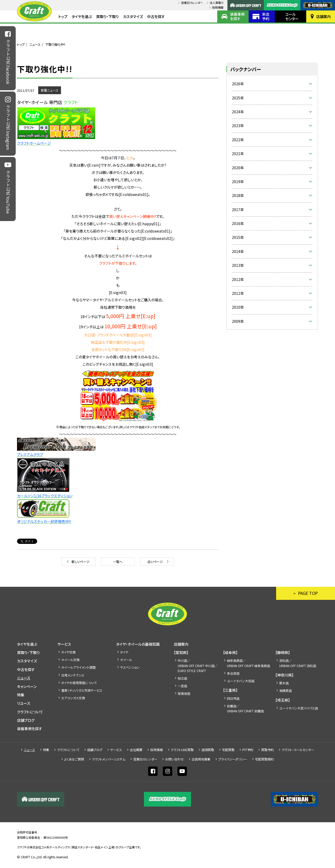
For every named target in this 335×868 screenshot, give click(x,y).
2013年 (238, 265)
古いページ (155, 562)
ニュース (35, 44)
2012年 (238, 279)
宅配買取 (228, 750)
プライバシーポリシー (233, 759)
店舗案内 (323, 16)
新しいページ (80, 562)
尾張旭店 (184, 693)
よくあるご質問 (74, 759)
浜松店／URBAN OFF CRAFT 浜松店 (298, 663)
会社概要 (136, 750)
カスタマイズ (133, 16)
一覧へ (118, 562)
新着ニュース (50, 90)
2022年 (238, 140)
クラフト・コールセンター (298, 750)
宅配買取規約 (264, 759)
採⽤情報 (218, 7)
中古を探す (156, 16)
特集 (21, 695)
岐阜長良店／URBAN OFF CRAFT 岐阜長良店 (249, 663)
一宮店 (182, 686)
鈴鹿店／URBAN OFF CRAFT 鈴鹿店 (245, 708)
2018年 (238, 195)
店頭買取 (208, 750)
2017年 (238, 210)
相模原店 (286, 691)
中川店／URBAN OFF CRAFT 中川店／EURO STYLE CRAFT (198, 665)
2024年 (238, 112)
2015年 (238, 237)
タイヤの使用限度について (79, 683)
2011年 (238, 293)
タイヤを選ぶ (82, 16)
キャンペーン (27, 686)
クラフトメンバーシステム (109, 759)
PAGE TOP (308, 593)
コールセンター (292, 16)
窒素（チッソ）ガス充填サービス (82, 690)
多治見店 (233, 673)
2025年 (238, 98)
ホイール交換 (70, 660)
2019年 (238, 182)
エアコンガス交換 (73, 698)
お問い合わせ (174, 759)
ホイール (126, 660)
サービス (64, 644)
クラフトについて (30, 712)
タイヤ (124, 652)
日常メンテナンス (73, 675)
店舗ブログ (26, 720)
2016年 (238, 223)
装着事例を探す (237, 16)
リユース (24, 703)
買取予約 (267, 750)
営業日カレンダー (192, 3)
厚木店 (284, 683)
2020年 (238, 168)
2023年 (238, 126)
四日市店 (233, 698)
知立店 (182, 678)
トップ (63, 16)
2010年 (238, 307)
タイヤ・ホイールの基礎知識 (138, 644)
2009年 (238, 321)
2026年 (238, 84)
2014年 (238, 251)
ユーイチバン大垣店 (241, 681)
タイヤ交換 (68, 652)
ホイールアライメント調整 (79, 667)
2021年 (238, 154)
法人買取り (217, 3)
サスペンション (130, 667)
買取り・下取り (107, 16)
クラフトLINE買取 (182, 750)
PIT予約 (248, 750)
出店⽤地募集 (201, 759)
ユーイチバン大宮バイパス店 (299, 708)
